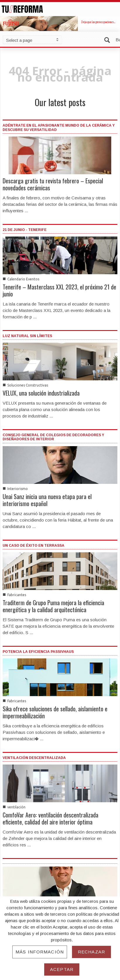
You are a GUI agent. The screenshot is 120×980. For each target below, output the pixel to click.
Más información (40, 952)
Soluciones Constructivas (28, 385)
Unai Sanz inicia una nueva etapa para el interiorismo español (47, 500)
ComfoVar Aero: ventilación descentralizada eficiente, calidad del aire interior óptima (50, 818)
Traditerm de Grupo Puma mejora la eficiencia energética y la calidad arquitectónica (53, 606)
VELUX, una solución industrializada (41, 393)
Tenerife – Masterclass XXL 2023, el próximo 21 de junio (59, 290)
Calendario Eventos (23, 279)
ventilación (16, 807)
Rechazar (91, 952)
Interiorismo (18, 489)
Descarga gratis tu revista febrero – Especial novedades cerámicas (53, 184)
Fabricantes (17, 595)
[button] (108, 39)
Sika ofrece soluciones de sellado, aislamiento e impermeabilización (55, 712)
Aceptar (62, 969)
